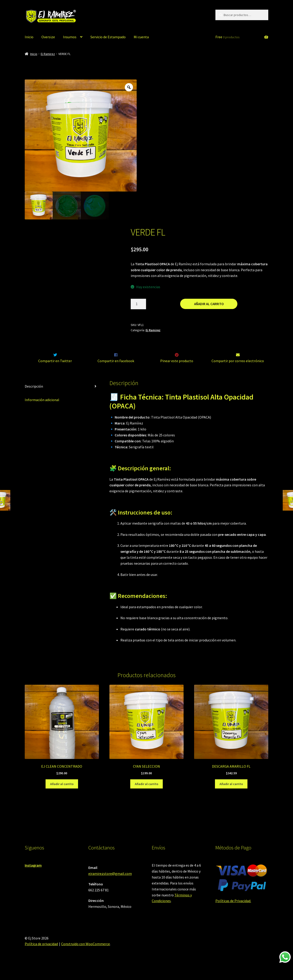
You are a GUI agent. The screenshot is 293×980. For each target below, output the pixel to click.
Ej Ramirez (48, 54)
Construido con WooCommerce (85, 954)
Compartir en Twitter (55, 370)
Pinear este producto (177, 370)
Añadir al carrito (209, 304)
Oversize (48, 37)
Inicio (29, 37)
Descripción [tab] (34, 396)
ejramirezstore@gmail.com (110, 883)
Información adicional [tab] (42, 409)
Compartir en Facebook (116, 370)
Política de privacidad (41, 954)
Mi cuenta (141, 37)
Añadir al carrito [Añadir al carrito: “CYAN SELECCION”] (146, 794)
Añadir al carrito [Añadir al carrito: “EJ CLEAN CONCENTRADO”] (62, 794)
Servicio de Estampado (108, 37)
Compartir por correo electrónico (238, 370)
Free (228, 37)
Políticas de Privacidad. (233, 911)
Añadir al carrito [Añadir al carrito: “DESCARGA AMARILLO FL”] (231, 794)
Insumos (70, 37)
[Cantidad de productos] (138, 304)
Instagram (33, 875)
